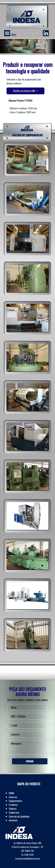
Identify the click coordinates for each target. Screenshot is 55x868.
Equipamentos (15, 801)
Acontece (13, 820)
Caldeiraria (14, 812)
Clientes (13, 809)
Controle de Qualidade (19, 816)
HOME (11, 793)
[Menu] (7, 33)
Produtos (13, 805)
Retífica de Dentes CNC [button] (25, 91)
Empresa (13, 797)
